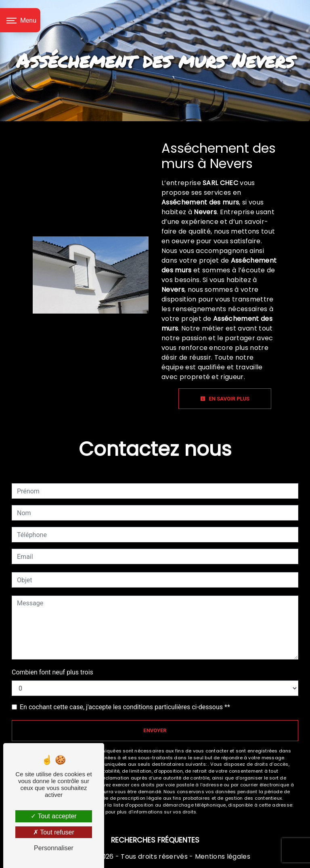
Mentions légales (222, 856)
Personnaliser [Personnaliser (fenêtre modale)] (54, 848)
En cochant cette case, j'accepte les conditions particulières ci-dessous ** (125, 707)
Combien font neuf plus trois (52, 672)
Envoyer (155, 730)
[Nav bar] (20, 20)
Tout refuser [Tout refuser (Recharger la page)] (54, 832)
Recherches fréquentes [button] (155, 840)
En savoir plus (225, 399)
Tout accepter (53, 816)
